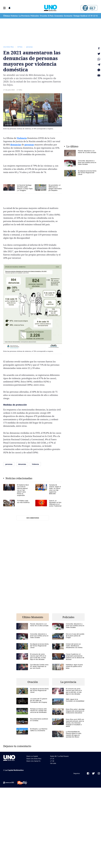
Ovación (43, 16)
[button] (5, 8)
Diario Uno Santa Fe (33, 761)
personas (29, 47)
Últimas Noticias (11, 16)
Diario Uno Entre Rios (34, 759)
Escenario (68, 16)
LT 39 (90, 16)
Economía (59, 16)
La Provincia (24, 16)
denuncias (16, 145)
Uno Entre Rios (8, 47)
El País (51, 16)
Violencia (22, 138)
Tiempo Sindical (80, 16)
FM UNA (53, 763)
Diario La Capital (32, 756)
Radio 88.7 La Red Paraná (59, 756)
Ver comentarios (33, 518)
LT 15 (96, 16)
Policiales (35, 16)
